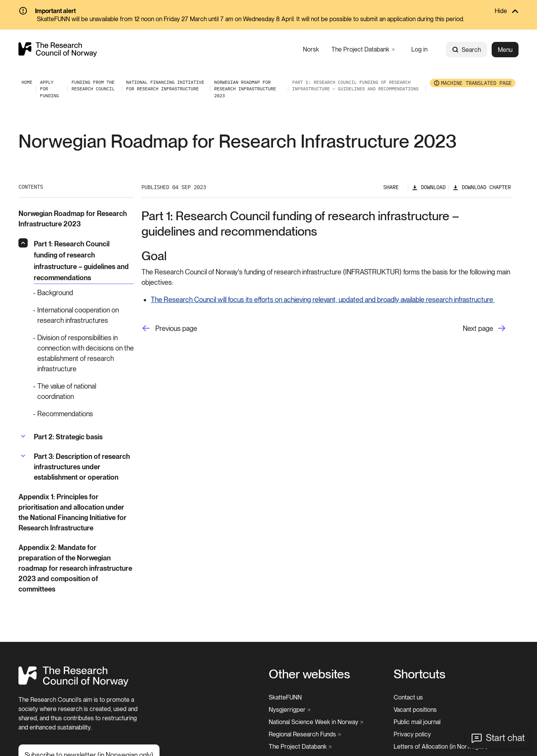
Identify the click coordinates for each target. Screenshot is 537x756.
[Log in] (419, 49)
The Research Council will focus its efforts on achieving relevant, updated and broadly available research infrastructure (323, 300)
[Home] (74, 684)
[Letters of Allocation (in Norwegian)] (441, 747)
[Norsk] (311, 49)
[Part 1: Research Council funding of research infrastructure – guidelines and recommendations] (84, 261)
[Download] (429, 187)
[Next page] (487, 328)
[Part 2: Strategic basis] (68, 437)
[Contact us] (408, 698)
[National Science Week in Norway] (316, 722)
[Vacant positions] (415, 710)
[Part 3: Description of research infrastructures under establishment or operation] (84, 467)
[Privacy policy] (412, 734)
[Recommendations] (84, 414)
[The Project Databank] (363, 49)
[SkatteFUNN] (285, 698)
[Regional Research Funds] (305, 734)
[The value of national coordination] (84, 391)
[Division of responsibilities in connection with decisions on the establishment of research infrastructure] (84, 353)
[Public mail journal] (417, 722)
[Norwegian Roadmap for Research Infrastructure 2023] (245, 89)
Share (391, 187)
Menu (505, 50)
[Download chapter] (482, 187)
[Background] (84, 293)
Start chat (505, 738)
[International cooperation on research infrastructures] (84, 315)
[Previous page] (169, 328)
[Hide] (268, 11)
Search (466, 50)
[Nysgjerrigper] (290, 710)
